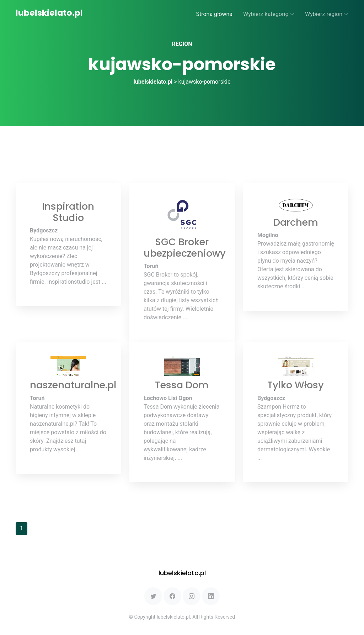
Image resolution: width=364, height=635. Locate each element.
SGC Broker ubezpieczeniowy (185, 248)
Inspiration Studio (68, 212)
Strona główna (214, 14)
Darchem (296, 222)
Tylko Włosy (296, 385)
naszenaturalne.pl (73, 385)
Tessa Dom (182, 385)
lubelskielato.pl (49, 13)
